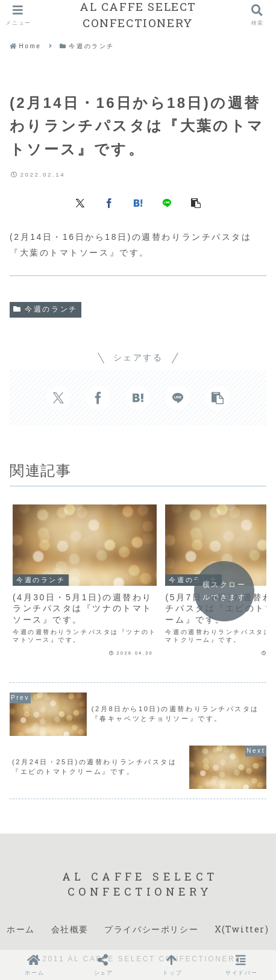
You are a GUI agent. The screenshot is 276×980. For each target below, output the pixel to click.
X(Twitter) (242, 929)
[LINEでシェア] (167, 202)
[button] (196, 202)
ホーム (21, 929)
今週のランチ (45, 309)
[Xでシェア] (80, 202)
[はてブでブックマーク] (138, 202)
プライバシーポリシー (151, 929)
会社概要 (70, 929)
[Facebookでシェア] (109, 202)
